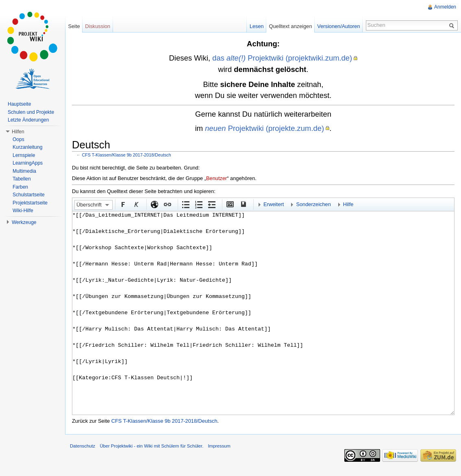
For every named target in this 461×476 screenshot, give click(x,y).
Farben (20, 187)
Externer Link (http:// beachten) (154, 204)
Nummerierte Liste (198, 204)
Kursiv (136, 204)
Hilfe (348, 204)
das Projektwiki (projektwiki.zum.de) (282, 58)
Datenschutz (83, 446)
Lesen (257, 26)
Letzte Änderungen (28, 120)
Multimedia (24, 171)
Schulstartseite (29, 195)
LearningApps (28, 163)
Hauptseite (19, 104)
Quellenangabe (243, 204)
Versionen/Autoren (338, 26)
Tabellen (22, 179)
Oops (18, 139)
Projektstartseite (30, 203)
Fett (123, 204)
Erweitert (274, 204)
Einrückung (211, 204)
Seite (74, 26)
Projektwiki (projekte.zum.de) (264, 128)
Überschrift (89, 205)
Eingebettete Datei (230, 204)
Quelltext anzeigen (291, 26)
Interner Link (167, 204)
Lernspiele (24, 155)
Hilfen (18, 132)
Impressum (219, 446)
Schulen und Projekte (31, 112)
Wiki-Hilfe (23, 211)
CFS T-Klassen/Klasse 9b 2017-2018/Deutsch (127, 155)
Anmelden (445, 7)
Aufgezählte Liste (185, 204)
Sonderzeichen (313, 204)
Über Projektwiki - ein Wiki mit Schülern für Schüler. (151, 446)
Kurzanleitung (27, 147)
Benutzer (216, 178)
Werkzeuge (24, 222)
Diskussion (98, 26)
